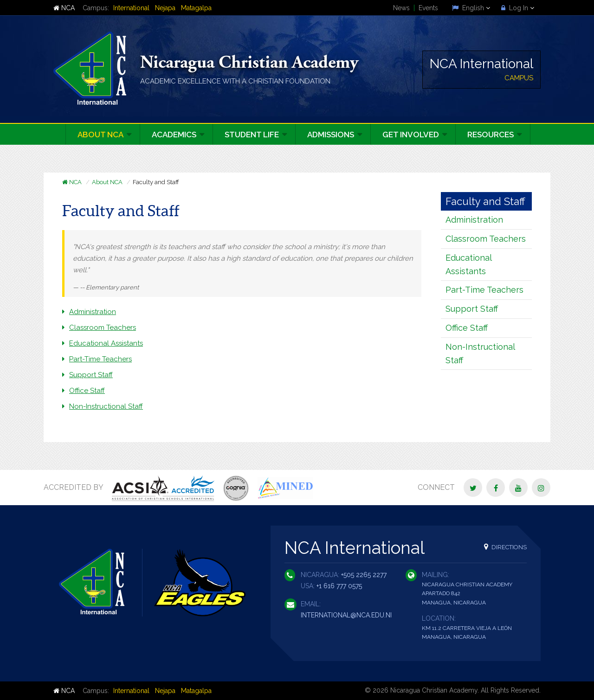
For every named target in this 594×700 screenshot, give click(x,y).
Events (428, 8)
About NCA (107, 182)
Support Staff (91, 375)
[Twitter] (473, 488)
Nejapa (165, 8)
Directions (505, 547)
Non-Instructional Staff (106, 406)
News (401, 8)
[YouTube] (518, 488)
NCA (64, 8)
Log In (518, 8)
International (131, 8)
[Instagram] (541, 488)
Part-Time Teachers (100, 359)
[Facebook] (496, 488)
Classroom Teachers (103, 328)
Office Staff (87, 391)
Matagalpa (196, 8)
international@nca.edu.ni (346, 615)
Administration (93, 312)
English (471, 8)
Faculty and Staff (485, 201)
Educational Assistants (106, 343)
